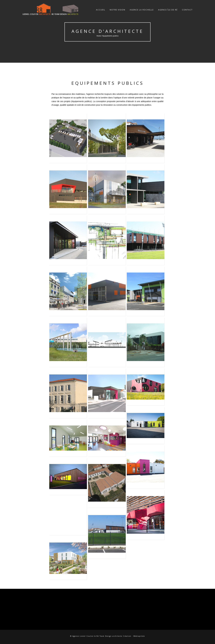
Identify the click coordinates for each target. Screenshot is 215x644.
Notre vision (118, 13)
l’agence (90, 94)
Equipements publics (107, 83)
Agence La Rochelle (142, 13)
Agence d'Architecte (107, 31)
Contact (187, 13)
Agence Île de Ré (168, 13)
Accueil (101, 13)
